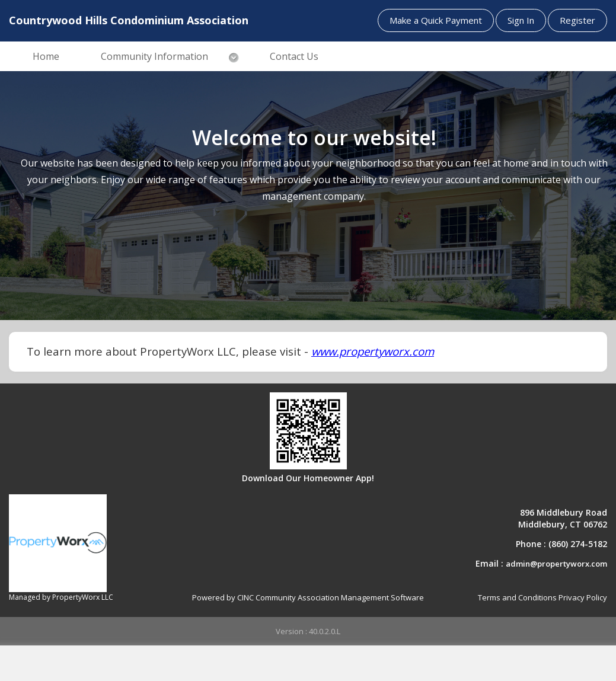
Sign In (521, 20)
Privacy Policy (583, 597)
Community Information (154, 56)
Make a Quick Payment (436, 20)
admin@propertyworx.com (556, 564)
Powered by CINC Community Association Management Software (308, 597)
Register (577, 20)
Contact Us (294, 56)
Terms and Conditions (517, 597)
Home (46, 56)
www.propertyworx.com (373, 351)
